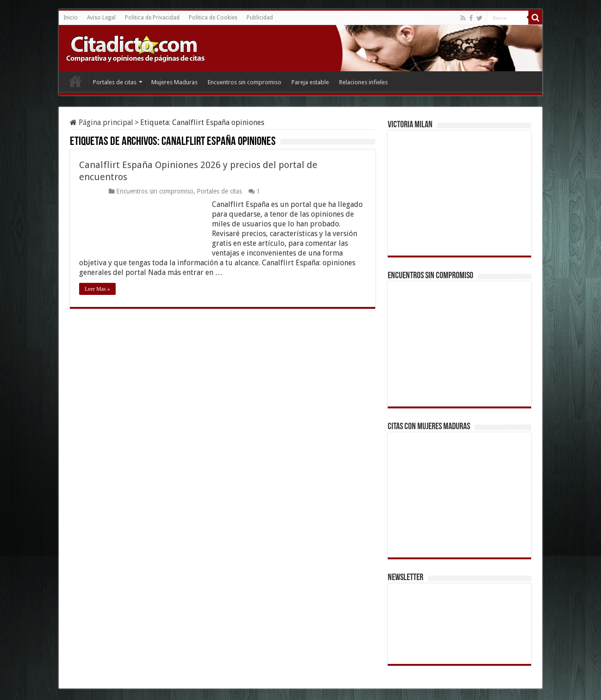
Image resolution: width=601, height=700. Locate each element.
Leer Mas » (97, 289)
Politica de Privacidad (152, 18)
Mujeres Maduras (174, 82)
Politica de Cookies (213, 18)
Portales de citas (115, 82)
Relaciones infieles (363, 82)
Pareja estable (310, 82)
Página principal (102, 122)
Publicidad (260, 18)
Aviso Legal (101, 18)
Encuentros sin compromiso (245, 82)
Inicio (71, 18)
